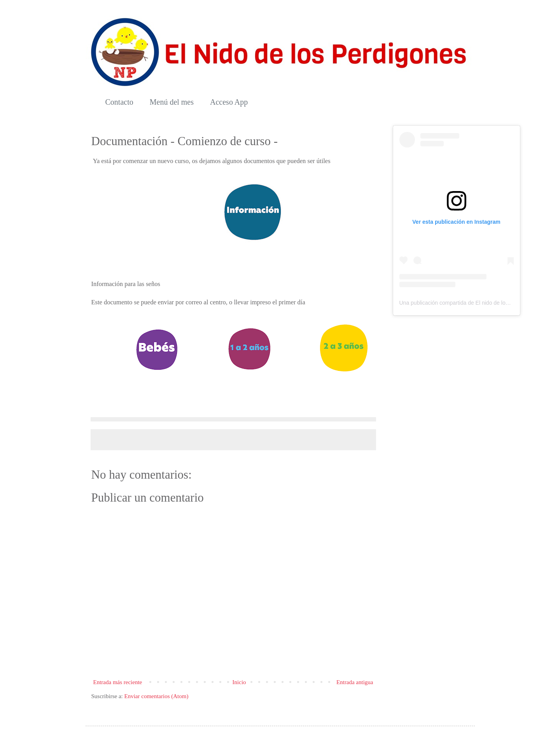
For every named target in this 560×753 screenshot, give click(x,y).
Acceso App (229, 102)
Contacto (119, 102)
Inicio (239, 682)
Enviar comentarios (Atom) (156, 696)
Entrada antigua (355, 682)
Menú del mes (172, 102)
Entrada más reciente (118, 682)
